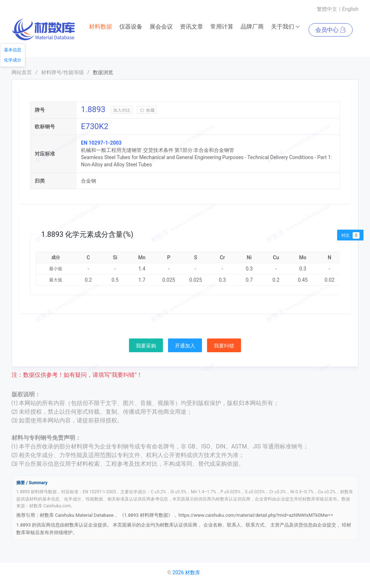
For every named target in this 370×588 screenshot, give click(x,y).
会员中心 (331, 30)
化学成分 (13, 60)
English (350, 9)
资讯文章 (192, 27)
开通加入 (185, 346)
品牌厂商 (252, 27)
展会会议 (161, 27)
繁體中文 (327, 9)
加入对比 (122, 110)
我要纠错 (224, 346)
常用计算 (222, 27)
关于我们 (286, 27)
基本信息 (13, 50)
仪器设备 (131, 27)
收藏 (147, 110)
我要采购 (146, 346)
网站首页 (22, 72)
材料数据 (100, 27)
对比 (350, 235)
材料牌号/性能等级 (63, 72)
